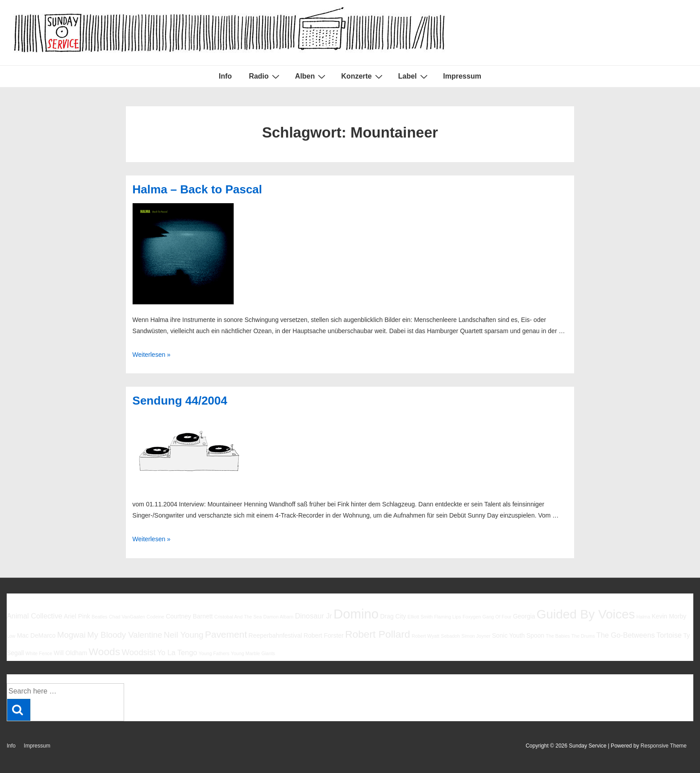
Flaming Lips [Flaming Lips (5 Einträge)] (447, 617)
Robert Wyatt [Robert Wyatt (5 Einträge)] (425, 636)
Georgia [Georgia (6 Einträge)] (524, 616)
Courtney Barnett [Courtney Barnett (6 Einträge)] (189, 616)
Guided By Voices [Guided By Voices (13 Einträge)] (586, 614)
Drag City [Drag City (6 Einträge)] (393, 616)
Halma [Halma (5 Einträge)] (644, 617)
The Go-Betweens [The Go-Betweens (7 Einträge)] (626, 635)
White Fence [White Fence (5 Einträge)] (39, 653)
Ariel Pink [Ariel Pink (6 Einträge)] (77, 616)
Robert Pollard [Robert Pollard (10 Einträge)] (378, 634)
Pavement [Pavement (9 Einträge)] (226, 634)
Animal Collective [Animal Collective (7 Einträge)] (35, 616)
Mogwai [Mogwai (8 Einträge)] (71, 635)
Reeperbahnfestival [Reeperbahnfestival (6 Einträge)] (275, 635)
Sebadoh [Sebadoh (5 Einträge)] (451, 636)
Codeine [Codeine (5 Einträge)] (155, 617)
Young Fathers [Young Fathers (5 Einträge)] (214, 653)
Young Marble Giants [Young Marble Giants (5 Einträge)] (253, 653)
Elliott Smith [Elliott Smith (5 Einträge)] (420, 617)
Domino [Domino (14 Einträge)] (356, 614)
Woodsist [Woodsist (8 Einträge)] (139, 652)
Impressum (462, 76)
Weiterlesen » (152, 355)
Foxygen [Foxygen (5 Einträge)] (472, 617)
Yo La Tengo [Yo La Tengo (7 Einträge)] (177, 652)
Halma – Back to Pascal (198, 189)
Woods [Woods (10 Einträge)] (105, 652)
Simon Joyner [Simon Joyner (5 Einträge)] (476, 636)
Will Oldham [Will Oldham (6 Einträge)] (70, 653)
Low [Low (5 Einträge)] (11, 636)
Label (414, 76)
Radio (265, 76)
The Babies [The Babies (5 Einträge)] (558, 636)
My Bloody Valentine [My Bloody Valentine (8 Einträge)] (125, 635)
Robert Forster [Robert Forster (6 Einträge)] (324, 635)
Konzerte (363, 76)
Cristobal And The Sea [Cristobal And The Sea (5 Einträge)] (238, 617)
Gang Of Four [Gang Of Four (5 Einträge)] (497, 617)
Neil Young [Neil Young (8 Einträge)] (184, 635)
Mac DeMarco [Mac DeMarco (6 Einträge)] (36, 635)
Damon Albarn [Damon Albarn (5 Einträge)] (279, 617)
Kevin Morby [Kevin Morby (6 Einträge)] (669, 616)
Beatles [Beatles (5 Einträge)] (100, 617)
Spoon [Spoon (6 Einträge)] (535, 635)
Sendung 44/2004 (180, 401)
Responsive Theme (664, 746)
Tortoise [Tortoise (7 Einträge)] (669, 635)
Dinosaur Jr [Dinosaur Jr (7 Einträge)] (314, 616)
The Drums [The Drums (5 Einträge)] (583, 636)
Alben (311, 76)
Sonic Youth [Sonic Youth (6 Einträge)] (508, 635)
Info (225, 76)
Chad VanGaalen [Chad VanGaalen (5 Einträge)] (127, 617)
